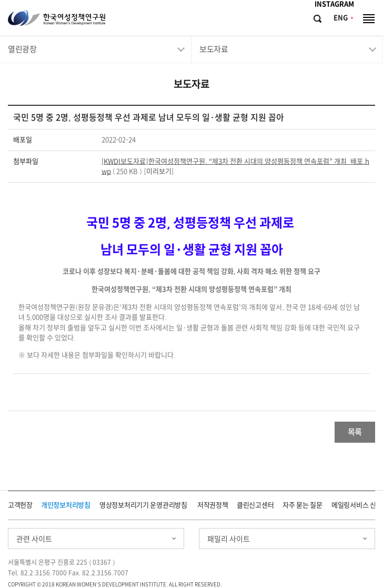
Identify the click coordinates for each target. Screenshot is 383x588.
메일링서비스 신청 (357, 505)
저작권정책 (213, 505)
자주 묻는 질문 (303, 505)
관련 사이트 (34, 539)
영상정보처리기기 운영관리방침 (143, 505)
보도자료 (214, 49)
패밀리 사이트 (229, 539)
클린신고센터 (255, 505)
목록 (355, 432)
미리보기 (159, 171)
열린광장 (22, 49)
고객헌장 (20, 505)
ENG (341, 18)
